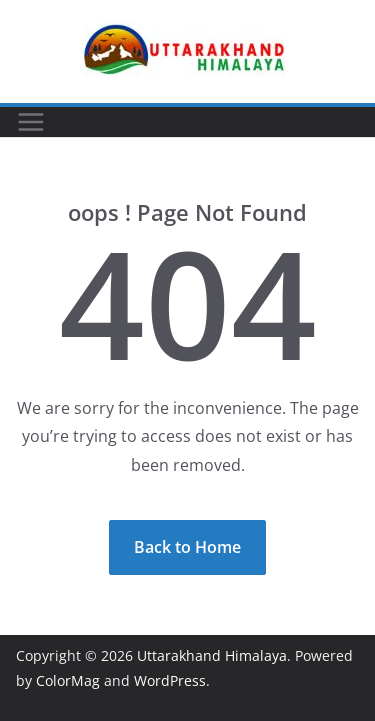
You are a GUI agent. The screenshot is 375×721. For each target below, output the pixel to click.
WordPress (170, 680)
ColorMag (68, 680)
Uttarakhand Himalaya (212, 655)
